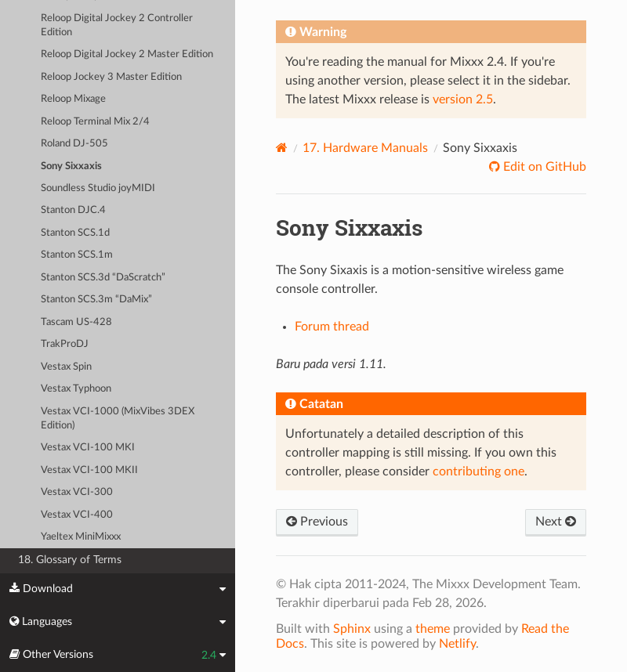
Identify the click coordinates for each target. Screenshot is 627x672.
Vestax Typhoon (76, 389)
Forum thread (332, 327)
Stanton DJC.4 (73, 210)
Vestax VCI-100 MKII (89, 470)
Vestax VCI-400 (77, 515)
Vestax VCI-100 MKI (88, 448)
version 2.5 (463, 99)
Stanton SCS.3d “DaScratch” (103, 278)
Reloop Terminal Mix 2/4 (95, 122)
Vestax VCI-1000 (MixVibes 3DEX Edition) (118, 419)
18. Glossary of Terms (70, 560)
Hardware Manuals (365, 148)
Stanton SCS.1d (75, 233)
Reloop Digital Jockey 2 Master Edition (127, 54)
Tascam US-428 (76, 322)
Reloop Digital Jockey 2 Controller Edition (117, 25)
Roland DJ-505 (74, 144)
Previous (317, 522)
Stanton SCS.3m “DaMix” (96, 300)
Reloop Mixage (73, 99)
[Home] (282, 148)
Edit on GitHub (543, 167)
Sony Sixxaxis (71, 166)
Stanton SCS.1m (77, 255)
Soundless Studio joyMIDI (98, 188)
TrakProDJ (65, 344)
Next (556, 522)
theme (433, 629)
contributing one (478, 471)
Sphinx (352, 629)
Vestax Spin (66, 367)
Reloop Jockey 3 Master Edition (111, 77)
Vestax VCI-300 (77, 492)
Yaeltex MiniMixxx (81, 537)
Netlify (457, 644)
